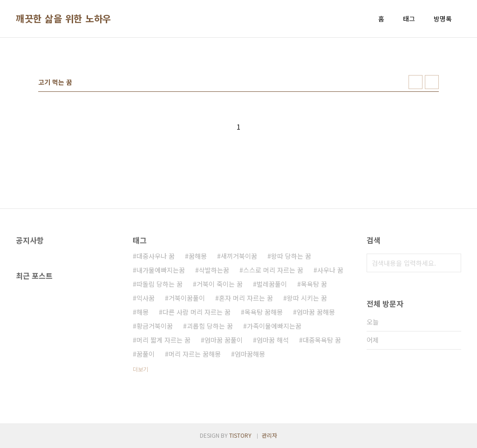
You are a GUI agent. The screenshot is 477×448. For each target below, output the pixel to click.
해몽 (143, 312)
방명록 (443, 19)
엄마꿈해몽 (250, 354)
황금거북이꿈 (155, 326)
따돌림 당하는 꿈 (160, 284)
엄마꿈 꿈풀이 (224, 340)
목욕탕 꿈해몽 (264, 312)
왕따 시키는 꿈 (307, 298)
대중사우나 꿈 (156, 256)
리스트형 (432, 82)
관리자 (269, 435)
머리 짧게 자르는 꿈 (164, 340)
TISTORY (240, 435)
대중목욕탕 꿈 (322, 340)
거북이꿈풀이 (187, 298)
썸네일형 (416, 82)
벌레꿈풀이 (272, 284)
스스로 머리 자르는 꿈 (273, 270)
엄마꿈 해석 (273, 340)
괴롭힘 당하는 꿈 (210, 326)
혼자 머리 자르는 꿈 (246, 298)
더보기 (140, 369)
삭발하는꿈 (214, 270)
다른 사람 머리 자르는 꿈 (197, 312)
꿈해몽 (198, 256)
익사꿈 (146, 298)
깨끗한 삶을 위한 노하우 (64, 19)
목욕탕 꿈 (314, 284)
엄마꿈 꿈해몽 (316, 312)
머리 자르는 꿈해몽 (195, 354)
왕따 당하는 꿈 (291, 256)
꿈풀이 (146, 354)
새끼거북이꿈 (239, 256)
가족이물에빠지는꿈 (274, 326)
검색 (452, 263)
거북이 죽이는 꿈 (220, 284)
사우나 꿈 (330, 270)
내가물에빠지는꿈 (161, 270)
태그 (409, 19)
